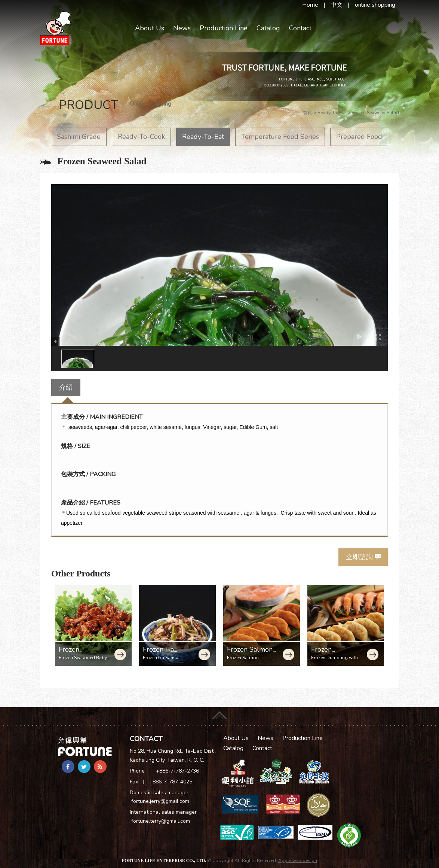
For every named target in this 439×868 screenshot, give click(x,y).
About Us (150, 28)
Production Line (224, 28)
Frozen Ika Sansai (158, 654)
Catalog (268, 28)
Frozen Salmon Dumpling (250, 654)
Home (310, 5)
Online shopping (151, 104)
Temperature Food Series (280, 137)
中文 (337, 5)
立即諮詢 (359, 557)
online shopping (375, 5)
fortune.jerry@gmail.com (160, 801)
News (182, 28)
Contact (300, 28)
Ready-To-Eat (203, 137)
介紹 (66, 387)
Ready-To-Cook (141, 137)
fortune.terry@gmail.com (161, 821)
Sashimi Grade (79, 137)
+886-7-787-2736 (177, 771)
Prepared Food (359, 137)
